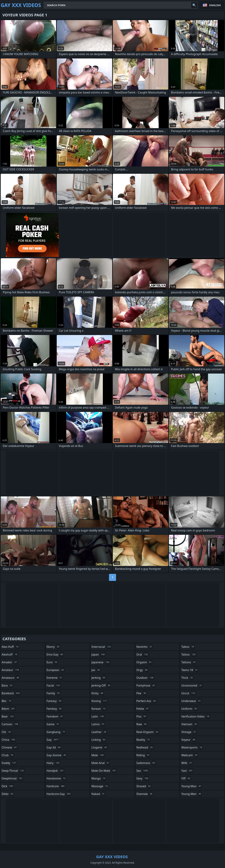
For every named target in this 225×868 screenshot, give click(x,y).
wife (187, 763)
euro (52, 662)
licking (99, 740)
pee (142, 693)
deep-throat (13, 771)
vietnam (189, 724)
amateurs (11, 678)
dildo (8, 794)
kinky (98, 693)
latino (98, 724)
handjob (56, 771)
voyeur (189, 740)
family (54, 693)
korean (99, 709)
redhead (145, 747)
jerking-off (101, 685)
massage (100, 786)
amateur (11, 670)
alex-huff (10, 647)
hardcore (56, 786)
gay (53, 740)
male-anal (101, 763)
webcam (190, 755)
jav (96, 670)
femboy (55, 709)
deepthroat (12, 778)
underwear (191, 701)
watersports (192, 747)
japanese (101, 662)
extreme (55, 678)
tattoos (189, 662)
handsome (57, 778)
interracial (102, 647)
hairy (53, 763)
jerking (99, 678)
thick (187, 678)
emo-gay (55, 654)
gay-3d (54, 747)
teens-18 (190, 670)
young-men (192, 794)
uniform (189, 709)
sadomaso (146, 763)
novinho (145, 647)
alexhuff (10, 654)
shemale (145, 794)
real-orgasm (148, 732)
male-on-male (104, 771)
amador (10, 662)
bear (8, 716)
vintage (189, 732)
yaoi (187, 771)
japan (98, 654)
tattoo (189, 654)
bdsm (9, 709)
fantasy (54, 701)
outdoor (145, 678)
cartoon (10, 724)
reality (144, 740)
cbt (7, 732)
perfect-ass (147, 701)
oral (143, 654)
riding (143, 755)
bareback (11, 693)
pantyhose (146, 685)
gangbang (56, 732)
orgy (142, 670)
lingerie (99, 747)
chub (8, 755)
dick (8, 786)
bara (7, 685)
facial (54, 685)
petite (143, 709)
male (98, 755)
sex (143, 771)
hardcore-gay (59, 794)
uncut (189, 693)
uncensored (192, 685)
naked (98, 794)
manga (99, 778)
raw (142, 724)
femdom (55, 716)
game (53, 724)
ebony (53, 647)
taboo (188, 647)
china (9, 740)
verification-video (196, 716)
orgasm (144, 662)
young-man (192, 786)
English (215, 5)
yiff (186, 778)
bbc (7, 701)
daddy (9, 763)
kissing (99, 701)
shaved (144, 786)
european (56, 670)
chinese (10, 747)
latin (98, 716)
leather (99, 732)
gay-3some (57, 755)
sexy (143, 778)
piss (142, 716)
